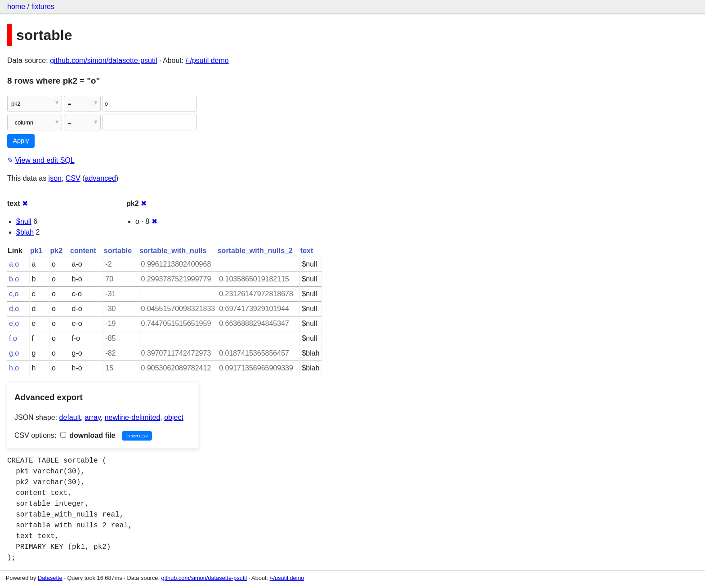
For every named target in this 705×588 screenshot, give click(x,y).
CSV (73, 178)
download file (88, 435)
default (70, 417)
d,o (14, 309)
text (307, 251)
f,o (13, 338)
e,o (14, 323)
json (55, 178)
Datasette (50, 578)
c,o (14, 294)
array (93, 417)
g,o (14, 353)
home (16, 7)
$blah (25, 232)
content (83, 251)
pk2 (56, 251)
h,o (14, 368)
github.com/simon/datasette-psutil (103, 60)
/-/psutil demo (207, 60)
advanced (100, 178)
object (174, 417)
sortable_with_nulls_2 (255, 251)
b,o (14, 279)
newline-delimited (133, 417)
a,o (14, 264)
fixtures (43, 7)
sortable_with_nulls (173, 251)
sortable (118, 251)
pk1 (36, 251)
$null (24, 221)
